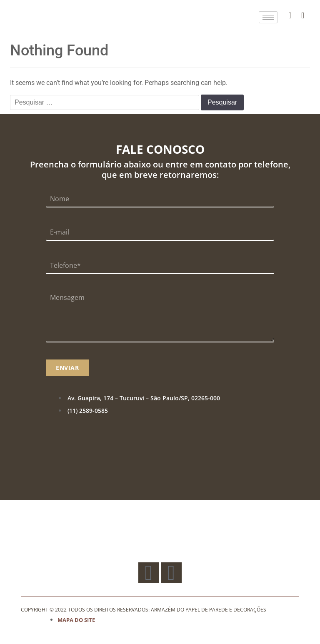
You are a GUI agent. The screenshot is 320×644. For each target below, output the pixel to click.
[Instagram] (303, 15)
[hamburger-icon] (268, 17)
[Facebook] (290, 15)
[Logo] (40, 17)
